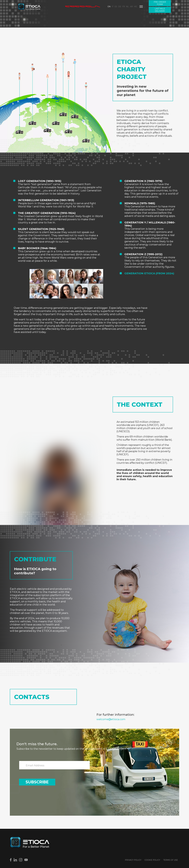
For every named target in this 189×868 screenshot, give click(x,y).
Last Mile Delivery (160, 10)
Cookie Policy (152, 860)
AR (131, 7)
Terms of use (171, 860)
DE (120, 7)
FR (124, 7)
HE (135, 7)
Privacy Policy (133, 860)
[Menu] (141, 7)
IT (113, 7)
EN (109, 7)
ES (116, 7)
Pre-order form (160, 3)
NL (128, 7)
